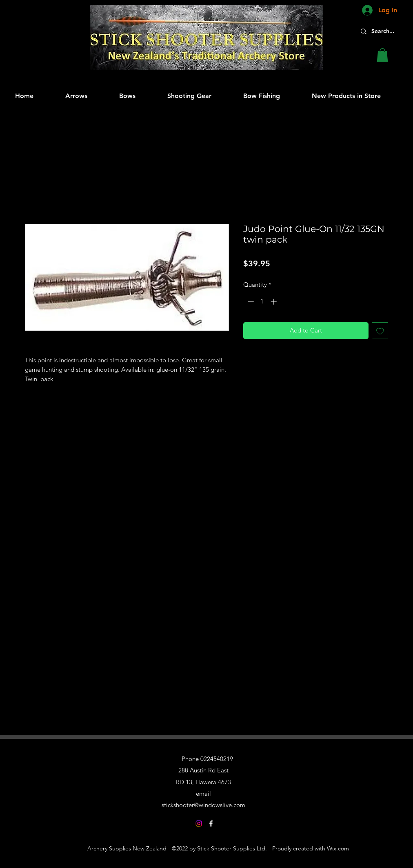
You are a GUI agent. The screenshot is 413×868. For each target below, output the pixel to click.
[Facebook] (211, 823)
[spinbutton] (262, 302)
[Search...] (387, 31)
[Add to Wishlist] (380, 331)
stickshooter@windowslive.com (203, 805)
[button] (382, 55)
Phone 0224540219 (207, 759)
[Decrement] (250, 302)
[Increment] (274, 302)
